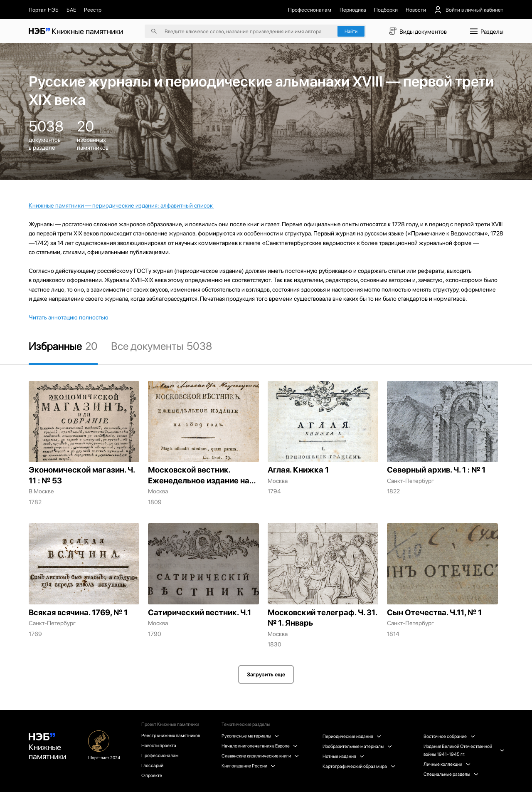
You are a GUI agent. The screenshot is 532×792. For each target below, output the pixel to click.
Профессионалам (310, 10)
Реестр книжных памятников (171, 735)
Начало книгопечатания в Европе (260, 746)
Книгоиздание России (248, 766)
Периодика (353, 10)
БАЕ (71, 10)
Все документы (161, 346)
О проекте (152, 775)
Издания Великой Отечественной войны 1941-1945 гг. (463, 750)
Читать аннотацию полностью (69, 317)
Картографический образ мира (359, 766)
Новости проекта (159, 745)
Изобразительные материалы (357, 746)
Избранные (63, 346)
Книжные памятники (47, 747)
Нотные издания (343, 756)
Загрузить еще (266, 674)
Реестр (93, 10)
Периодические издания (352, 736)
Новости (416, 10)
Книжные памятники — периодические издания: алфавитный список (121, 205)
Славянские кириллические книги (260, 756)
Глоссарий (152, 765)
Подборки (386, 10)
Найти (351, 31)
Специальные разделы (451, 774)
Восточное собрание (449, 736)
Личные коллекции (447, 764)
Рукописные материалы (250, 736)
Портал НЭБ (44, 10)
